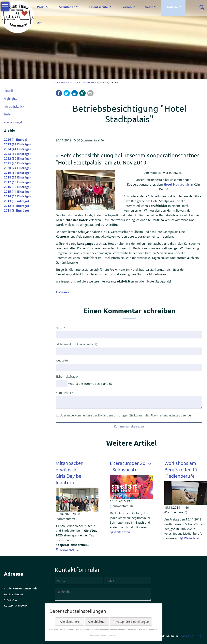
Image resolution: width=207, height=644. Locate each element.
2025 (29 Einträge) (17, 144)
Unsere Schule (90, 82)
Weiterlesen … (69, 549)
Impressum (187, 636)
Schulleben (67, 7)
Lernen (126, 7)
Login (200, 636)
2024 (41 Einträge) (17, 149)
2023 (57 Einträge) (17, 154)
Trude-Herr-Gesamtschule (67, 82)
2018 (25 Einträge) (17, 177)
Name (62, 328)
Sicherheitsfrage (67, 376)
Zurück (64, 292)
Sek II (149, 7)
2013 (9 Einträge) (16, 201)
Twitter (67, 93)
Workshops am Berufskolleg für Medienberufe (182, 469)
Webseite (62, 360)
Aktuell (8, 91)
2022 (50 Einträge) (17, 158)
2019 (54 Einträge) (17, 173)
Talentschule (98, 7)
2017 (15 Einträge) (17, 182)
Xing (82, 93)
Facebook (59, 93)
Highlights (10, 99)
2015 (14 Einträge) (17, 191)
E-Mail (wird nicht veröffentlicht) (77, 344)
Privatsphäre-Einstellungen (131, 622)
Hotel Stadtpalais (177, 184)
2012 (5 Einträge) (16, 206)
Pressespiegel (13, 122)
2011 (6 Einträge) (16, 210)
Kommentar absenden (129, 426)
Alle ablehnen (97, 622)
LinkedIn (75, 93)
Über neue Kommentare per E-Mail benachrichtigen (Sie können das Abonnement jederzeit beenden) (126, 415)
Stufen (8, 114)
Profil (41, 7)
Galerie (172, 7)
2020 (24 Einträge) (17, 168)
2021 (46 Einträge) (17, 163)
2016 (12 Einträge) (17, 187)
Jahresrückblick (14, 106)
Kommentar (64, 392)
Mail (90, 93)
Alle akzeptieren (71, 622)
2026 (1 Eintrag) (15, 139)
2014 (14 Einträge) (17, 196)
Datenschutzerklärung (98, 635)
